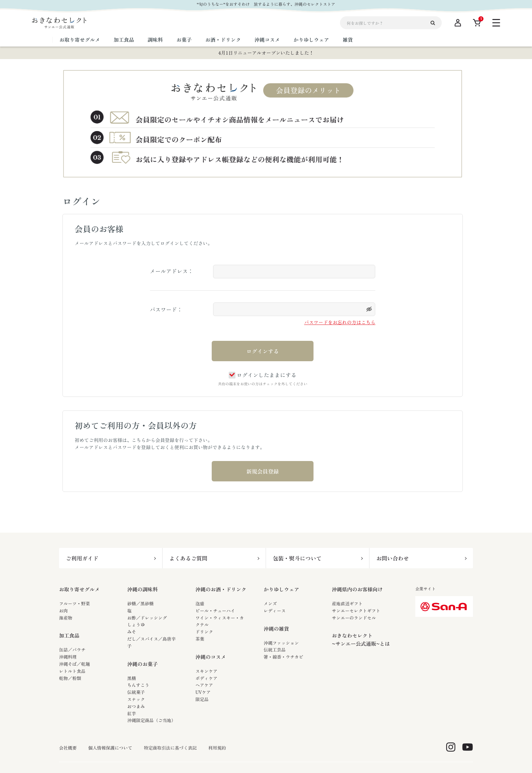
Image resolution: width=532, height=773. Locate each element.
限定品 (202, 699)
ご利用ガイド (82, 558)
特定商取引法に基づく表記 (170, 748)
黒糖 (132, 678)
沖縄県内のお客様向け (357, 589)
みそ (132, 632)
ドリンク (204, 632)
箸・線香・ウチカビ (283, 657)
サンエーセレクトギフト (356, 611)
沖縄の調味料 (142, 589)
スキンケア (206, 671)
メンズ (270, 603)
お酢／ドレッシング (147, 618)
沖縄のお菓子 (142, 664)
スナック (136, 699)
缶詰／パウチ (72, 650)
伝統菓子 (136, 692)
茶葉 (200, 639)
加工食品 (69, 635)
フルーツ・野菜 (74, 603)
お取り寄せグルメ (79, 589)
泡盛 (200, 603)
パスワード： (166, 309)
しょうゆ (136, 624)
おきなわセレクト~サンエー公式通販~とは (361, 639)
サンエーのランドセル (354, 618)
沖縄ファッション (281, 643)
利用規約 (217, 748)
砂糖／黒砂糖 (140, 603)
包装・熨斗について (297, 558)
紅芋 (132, 713)
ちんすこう (138, 685)
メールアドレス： (172, 271)
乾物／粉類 (70, 678)
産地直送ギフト (347, 603)
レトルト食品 (72, 671)
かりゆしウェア (281, 589)
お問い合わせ (393, 558)
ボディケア (206, 678)
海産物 (66, 618)
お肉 (63, 611)
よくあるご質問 (188, 558)
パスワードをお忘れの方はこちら (340, 322)
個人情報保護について (110, 748)
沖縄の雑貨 (276, 629)
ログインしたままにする (262, 375)
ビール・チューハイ (215, 611)
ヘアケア (204, 685)
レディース (275, 611)
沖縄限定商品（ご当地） (151, 720)
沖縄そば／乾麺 (74, 664)
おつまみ (136, 706)
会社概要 (68, 748)
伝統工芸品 (275, 650)
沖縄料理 (68, 657)
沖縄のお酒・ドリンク (221, 589)
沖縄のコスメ (211, 657)
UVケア (203, 692)
